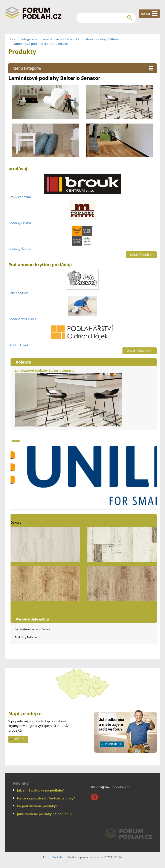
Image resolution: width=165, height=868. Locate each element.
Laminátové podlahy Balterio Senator (40, 44)
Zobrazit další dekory (27, 608)
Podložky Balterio (26, 637)
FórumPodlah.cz (54, 857)
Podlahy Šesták (20, 249)
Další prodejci (141, 254)
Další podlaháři (140, 351)
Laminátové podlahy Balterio (98, 39)
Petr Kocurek (18, 293)
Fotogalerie (29, 39)
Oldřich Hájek (18, 345)
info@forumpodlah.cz (113, 787)
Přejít (19, 739)
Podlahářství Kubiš (22, 319)
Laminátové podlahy (57, 39)
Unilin (84, 472)
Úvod (12, 39)
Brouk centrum (20, 197)
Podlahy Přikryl (20, 223)
